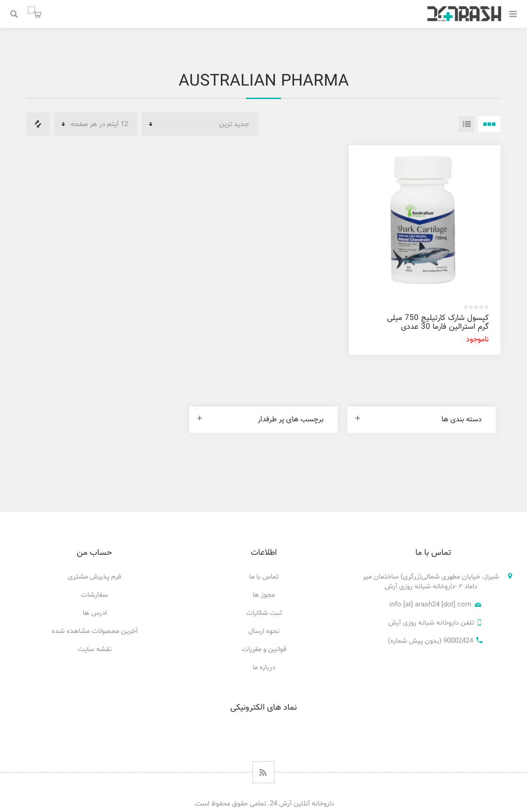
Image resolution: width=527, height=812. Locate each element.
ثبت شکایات (264, 613)
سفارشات (94, 595)
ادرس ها (95, 613)
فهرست (467, 124)
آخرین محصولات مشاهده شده (95, 631)
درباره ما (264, 668)
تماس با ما (264, 577)
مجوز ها (264, 595)
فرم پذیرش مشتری (94, 577)
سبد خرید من (31, 10)
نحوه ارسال (264, 631)
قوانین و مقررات (264, 649)
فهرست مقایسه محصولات (38, 124)
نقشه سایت (95, 649)
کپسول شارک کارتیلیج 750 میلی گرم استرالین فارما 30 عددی (438, 323)
